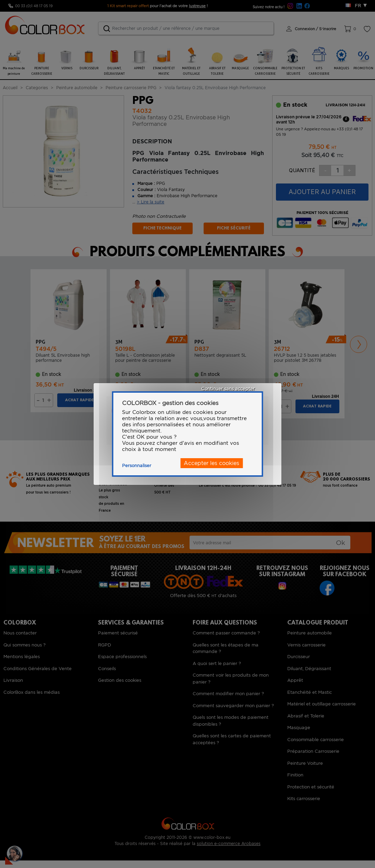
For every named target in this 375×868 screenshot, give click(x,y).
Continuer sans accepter (228, 389)
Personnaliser (137, 466)
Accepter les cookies (211, 463)
